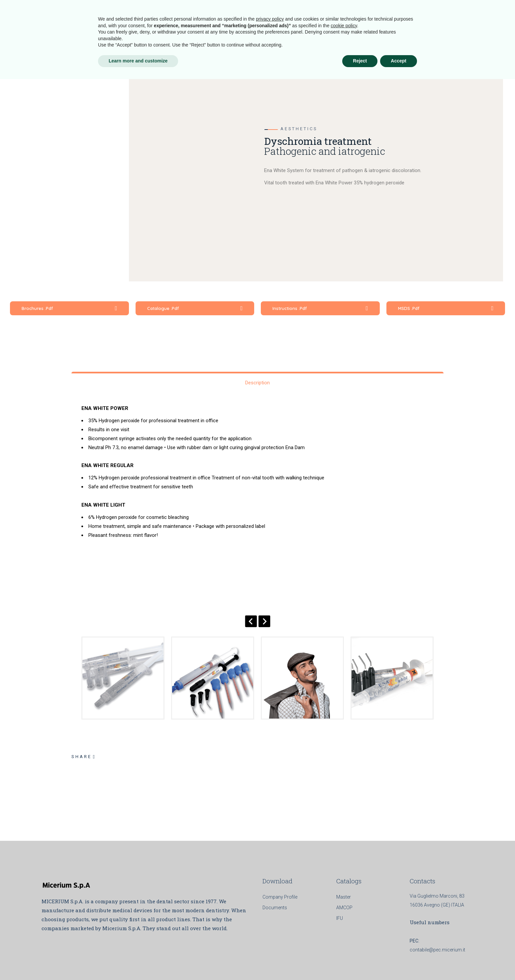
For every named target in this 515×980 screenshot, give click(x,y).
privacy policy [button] (270, 920)
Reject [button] (360, 962)
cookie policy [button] (344, 927)
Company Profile (280, 897)
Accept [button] (399, 962)
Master (344, 897)
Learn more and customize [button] (138, 962)
